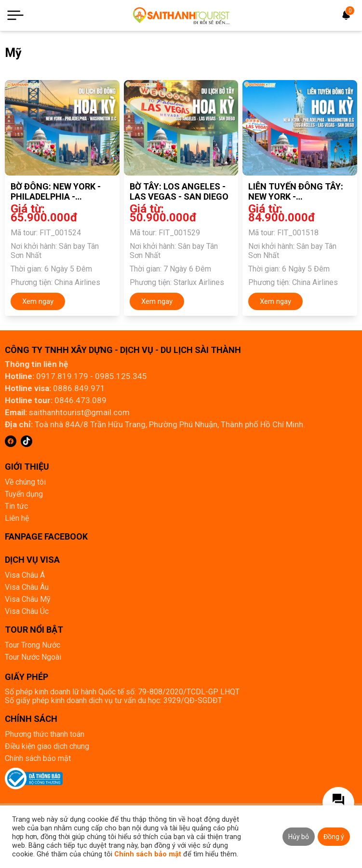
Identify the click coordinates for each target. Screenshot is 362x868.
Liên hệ (17, 518)
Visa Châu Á (25, 575)
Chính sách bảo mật (38, 758)
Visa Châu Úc (27, 611)
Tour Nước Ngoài (33, 657)
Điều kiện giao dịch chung (47, 746)
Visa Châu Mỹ (28, 599)
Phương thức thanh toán (45, 734)
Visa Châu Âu (27, 587)
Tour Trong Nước (33, 645)
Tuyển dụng (24, 494)
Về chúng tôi (25, 482)
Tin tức (16, 506)
